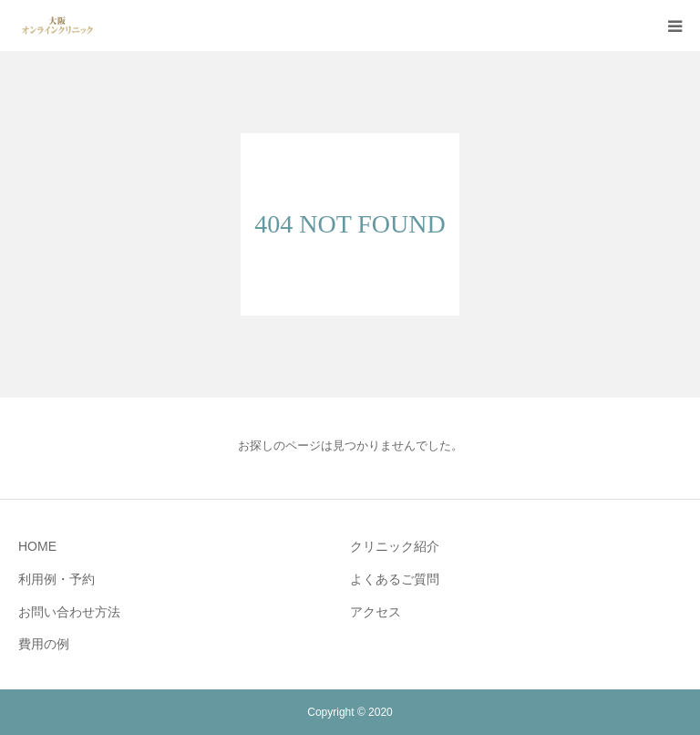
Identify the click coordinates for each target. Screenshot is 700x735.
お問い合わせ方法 (69, 612)
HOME (37, 546)
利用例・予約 (57, 579)
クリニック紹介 (395, 546)
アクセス (376, 612)
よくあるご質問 (395, 579)
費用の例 (44, 644)
